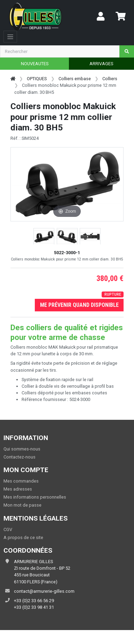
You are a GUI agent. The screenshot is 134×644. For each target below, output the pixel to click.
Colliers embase (75, 79)
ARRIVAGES (101, 64)
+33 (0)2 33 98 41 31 (34, 607)
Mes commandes (21, 481)
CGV (8, 529)
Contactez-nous (19, 457)
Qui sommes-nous (22, 449)
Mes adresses (18, 489)
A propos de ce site (23, 537)
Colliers (110, 79)
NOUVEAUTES (35, 64)
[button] (44, 237)
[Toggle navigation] (10, 37)
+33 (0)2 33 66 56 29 (34, 601)
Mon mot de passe (22, 505)
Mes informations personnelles (35, 497)
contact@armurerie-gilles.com (44, 591)
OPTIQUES (37, 79)
